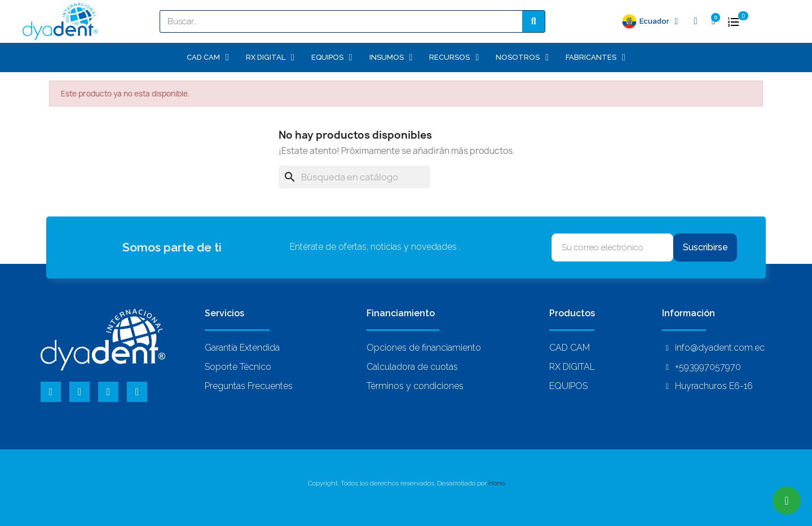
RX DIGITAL (270, 58)
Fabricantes (595, 58)
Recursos (454, 58)
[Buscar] (354, 177)
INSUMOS (391, 58)
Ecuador (659, 21)
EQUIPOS (332, 58)
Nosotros (522, 58)
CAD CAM (208, 58)
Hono (497, 483)
